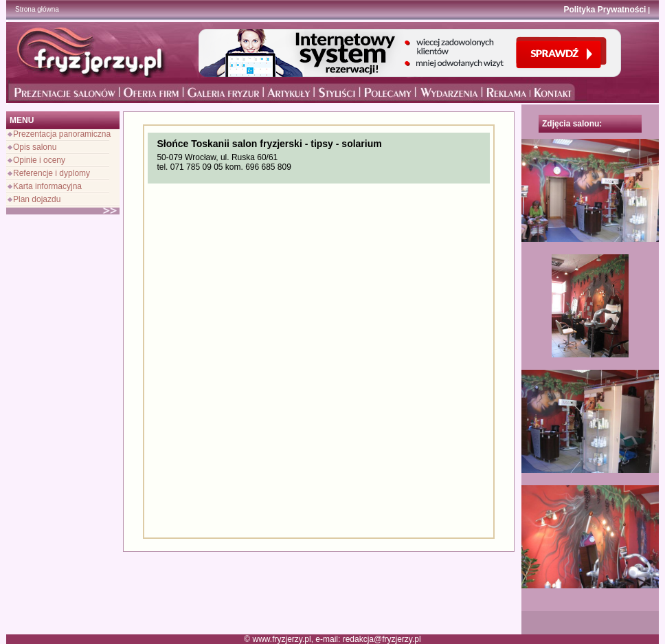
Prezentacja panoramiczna (62, 134)
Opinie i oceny (39, 160)
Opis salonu (35, 147)
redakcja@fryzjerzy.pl (382, 639)
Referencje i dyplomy (52, 173)
